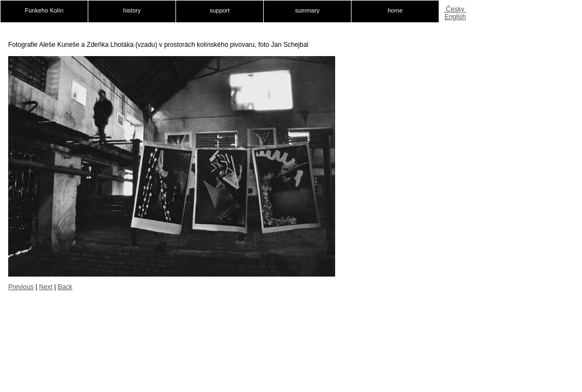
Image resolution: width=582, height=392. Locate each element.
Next (46, 287)
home (395, 10)
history (132, 10)
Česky (455, 9)
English (455, 17)
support (220, 10)
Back (65, 287)
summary (307, 10)
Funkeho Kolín (44, 10)
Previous (21, 287)
